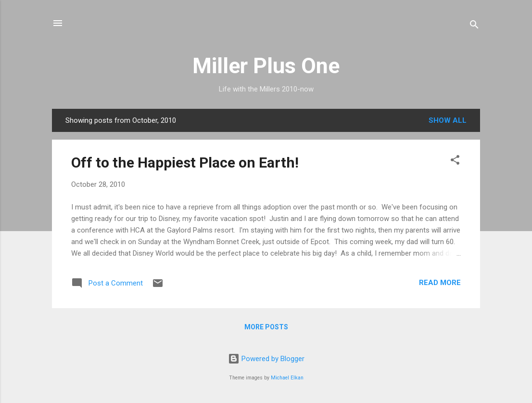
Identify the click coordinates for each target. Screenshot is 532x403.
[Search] (474, 26)
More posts (266, 327)
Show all (448, 120)
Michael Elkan (287, 378)
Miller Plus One (266, 66)
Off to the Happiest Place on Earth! (185, 162)
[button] (455, 162)
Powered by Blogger (266, 359)
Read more (440, 283)
